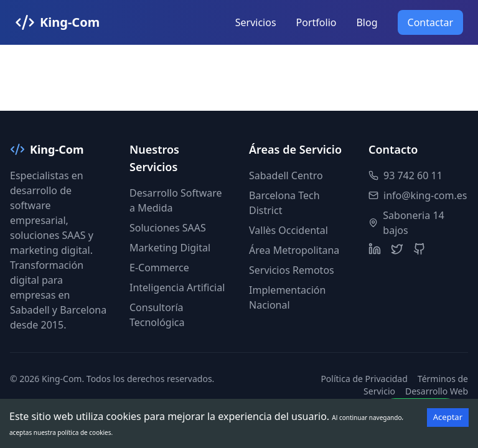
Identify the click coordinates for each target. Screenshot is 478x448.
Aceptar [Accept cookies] (448, 417)
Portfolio (316, 22)
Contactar (430, 22)
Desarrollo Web (437, 391)
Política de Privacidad (364, 379)
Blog (367, 22)
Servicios (256, 22)
